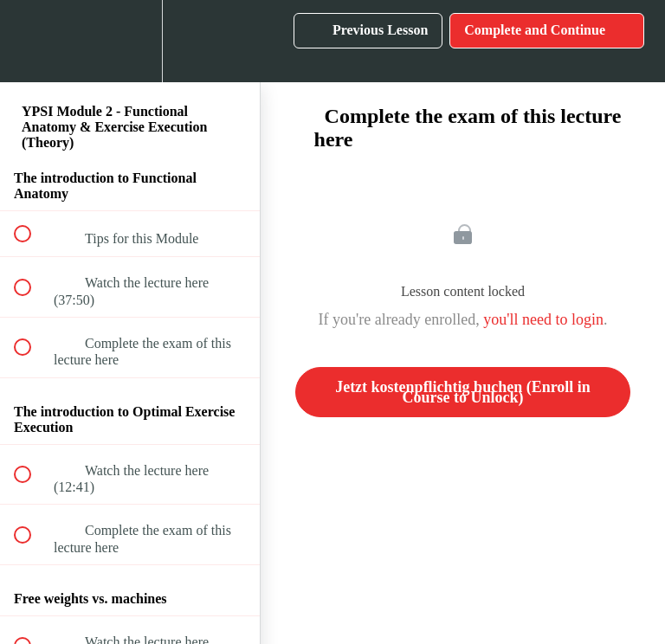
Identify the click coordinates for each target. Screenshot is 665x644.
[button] (32, 41)
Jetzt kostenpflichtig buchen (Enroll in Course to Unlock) (463, 392)
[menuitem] (130, 41)
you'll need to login (543, 319)
